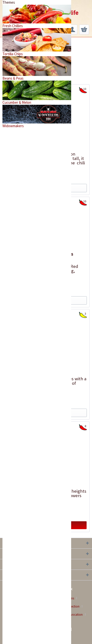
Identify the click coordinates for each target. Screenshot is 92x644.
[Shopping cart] (84, 30)
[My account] (72, 30)
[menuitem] (72, 30)
